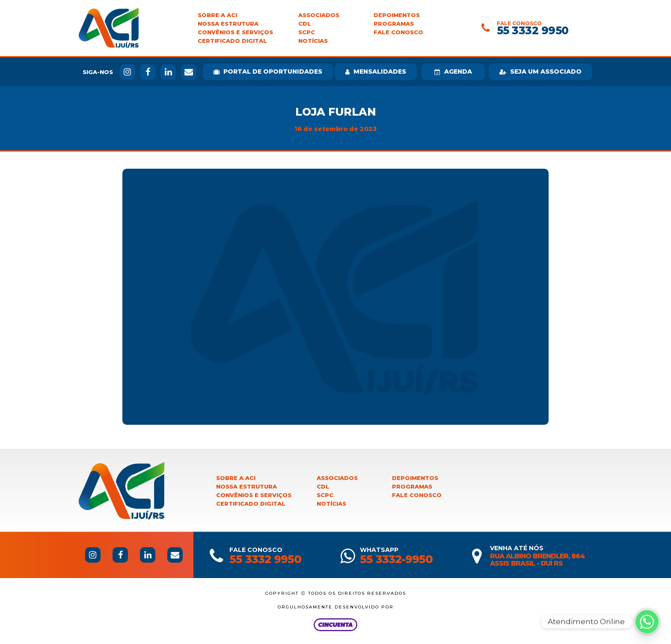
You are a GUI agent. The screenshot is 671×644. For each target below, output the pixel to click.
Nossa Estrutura (228, 24)
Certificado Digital (232, 41)
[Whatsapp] (647, 622)
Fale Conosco (398, 32)
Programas (394, 24)
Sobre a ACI (217, 15)
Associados (319, 15)
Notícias (313, 41)
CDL (305, 24)
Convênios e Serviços (235, 32)
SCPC (307, 32)
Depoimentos (397, 15)
